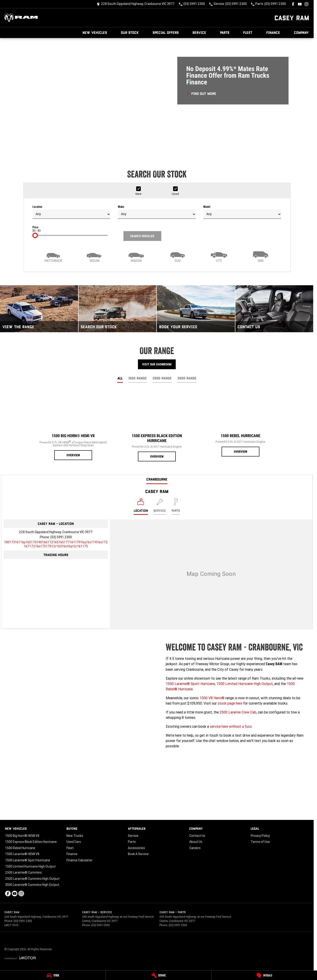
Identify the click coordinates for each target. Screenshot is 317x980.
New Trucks (75, 836)
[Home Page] (21, 18)
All (120, 378)
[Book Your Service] (196, 309)
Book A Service (138, 854)
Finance (273, 32)
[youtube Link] (300, 4)
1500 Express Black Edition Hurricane (31, 842)
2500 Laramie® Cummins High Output (32, 879)
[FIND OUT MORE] (201, 93)
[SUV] (178, 256)
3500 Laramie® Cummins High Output (32, 885)
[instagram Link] (306, 4)
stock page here (230, 703)
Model (242, 212)
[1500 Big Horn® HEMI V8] (73, 425)
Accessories (136, 848)
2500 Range (162, 378)
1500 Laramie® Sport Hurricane (190, 684)
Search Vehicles (142, 236)
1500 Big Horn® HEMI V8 (22, 836)
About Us (196, 842)
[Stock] (53, 975)
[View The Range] (39, 309)
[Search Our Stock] (118, 309)
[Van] (260, 256)
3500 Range (187, 378)
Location (71, 212)
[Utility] (219, 256)
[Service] (158, 975)
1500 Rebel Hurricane (20, 848)
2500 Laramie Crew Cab (238, 712)
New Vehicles (95, 32)
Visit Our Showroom (157, 364)
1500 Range (138, 378)
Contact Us (197, 836)
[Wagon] (136, 256)
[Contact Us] (136, 4)
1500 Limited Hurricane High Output (245, 684)
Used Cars (74, 842)
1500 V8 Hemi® (212, 698)
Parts (225, 32)
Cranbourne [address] (157, 479)
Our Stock (130, 32)
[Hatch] (53, 256)
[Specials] (264, 975)
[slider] (35, 235)
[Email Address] (56, 544)
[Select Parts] (176, 507)
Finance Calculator (80, 860)
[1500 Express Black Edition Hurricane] (157, 426)
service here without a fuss (231, 726)
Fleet (248, 32)
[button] (157, 97)
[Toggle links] (20, 958)
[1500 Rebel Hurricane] (240, 424)
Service (199, 32)
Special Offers (166, 32)
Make (157, 212)
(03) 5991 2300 (61, 537)
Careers (195, 848)
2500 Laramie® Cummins (23, 872)
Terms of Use (260, 842)
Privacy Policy (260, 836)
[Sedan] (95, 256)
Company (301, 32)
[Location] (141, 507)
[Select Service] (160, 507)
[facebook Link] (293, 4)
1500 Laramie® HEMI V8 (22, 854)
